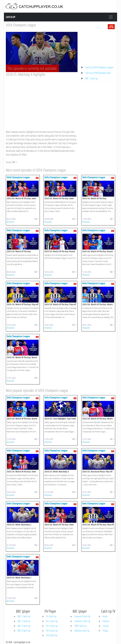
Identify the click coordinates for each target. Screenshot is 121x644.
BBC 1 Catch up (91, 78)
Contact (106, 626)
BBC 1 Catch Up (24, 616)
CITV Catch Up (52, 635)
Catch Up (11, 17)
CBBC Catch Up (80, 626)
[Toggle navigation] (111, 17)
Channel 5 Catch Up (82, 621)
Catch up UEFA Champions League (99, 67)
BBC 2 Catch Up (24, 621)
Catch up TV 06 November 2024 (98, 73)
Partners (106, 621)
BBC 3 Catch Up (24, 626)
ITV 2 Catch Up (52, 621)
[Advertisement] (42, 100)
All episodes (11, 222)
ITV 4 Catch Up (52, 631)
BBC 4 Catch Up (24, 631)
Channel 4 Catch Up (82, 616)
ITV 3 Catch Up (52, 626)
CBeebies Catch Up (82, 631)
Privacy (105, 631)
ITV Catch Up (51, 616)
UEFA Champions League (21, 25)
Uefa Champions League (18, 177)
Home (105, 616)
